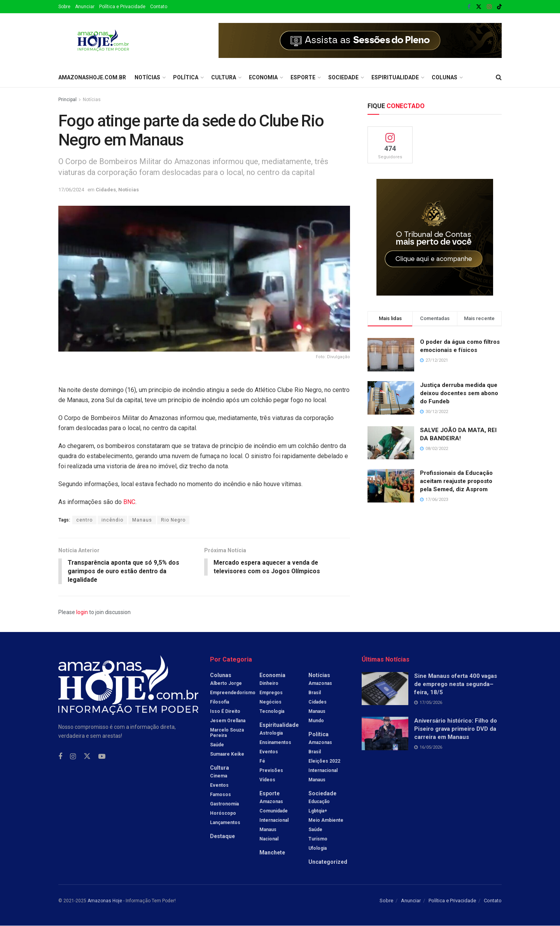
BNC (129, 502)
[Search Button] (499, 77)
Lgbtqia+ (318, 811)
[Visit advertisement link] (360, 40)
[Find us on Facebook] (60, 757)
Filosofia (220, 702)
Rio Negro (173, 520)
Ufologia (318, 849)
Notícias (147, 77)
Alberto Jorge (226, 684)
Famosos (220, 795)
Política (186, 77)
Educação (319, 802)
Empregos (271, 693)
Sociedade (343, 77)
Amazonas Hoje (105, 901)
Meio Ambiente (326, 821)
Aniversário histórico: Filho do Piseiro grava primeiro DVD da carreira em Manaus (456, 729)
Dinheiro (269, 684)
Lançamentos (225, 823)
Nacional (269, 839)
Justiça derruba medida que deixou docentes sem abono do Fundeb (459, 393)
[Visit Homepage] (103, 40)
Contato (159, 7)
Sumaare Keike (227, 754)
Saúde (217, 745)
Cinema (219, 776)
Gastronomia (224, 804)
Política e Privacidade (122, 7)
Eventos (219, 786)
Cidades (106, 190)
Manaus (142, 520)
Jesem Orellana (228, 721)
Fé (262, 761)
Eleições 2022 (324, 761)
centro (84, 520)
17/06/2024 (71, 190)
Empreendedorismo (233, 693)
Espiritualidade (395, 77)
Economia (263, 77)
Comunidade (274, 811)
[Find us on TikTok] (499, 7)
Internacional (274, 821)
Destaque (222, 837)
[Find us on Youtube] (102, 757)
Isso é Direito (225, 712)
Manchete (272, 853)
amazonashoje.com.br (92, 77)
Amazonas (271, 802)
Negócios (270, 702)
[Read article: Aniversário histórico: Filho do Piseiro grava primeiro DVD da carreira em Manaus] (385, 734)
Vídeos (267, 780)
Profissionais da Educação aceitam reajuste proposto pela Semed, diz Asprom (456, 481)
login (82, 613)
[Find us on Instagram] (73, 757)
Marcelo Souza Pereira (227, 733)
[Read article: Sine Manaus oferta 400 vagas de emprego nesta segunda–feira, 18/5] (385, 689)
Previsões (271, 771)
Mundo (316, 721)
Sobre (64, 7)
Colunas (444, 77)
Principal (67, 100)
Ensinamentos (275, 743)
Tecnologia (272, 712)
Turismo (318, 839)
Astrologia (271, 733)
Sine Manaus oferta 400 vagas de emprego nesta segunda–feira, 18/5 (456, 684)
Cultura (224, 77)
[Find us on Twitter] (87, 757)
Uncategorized (328, 862)
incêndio (112, 520)
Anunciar (85, 7)
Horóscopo (223, 814)
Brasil (315, 693)
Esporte (303, 77)
